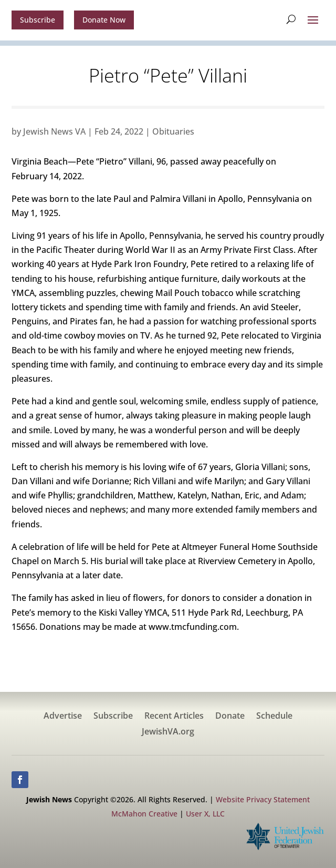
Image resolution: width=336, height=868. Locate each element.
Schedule (274, 717)
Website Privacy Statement (263, 799)
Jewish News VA (54, 131)
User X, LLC (205, 814)
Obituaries (173, 131)
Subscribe (38, 20)
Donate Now (104, 20)
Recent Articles (174, 717)
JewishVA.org (168, 732)
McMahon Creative (144, 814)
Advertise (63, 717)
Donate (230, 717)
